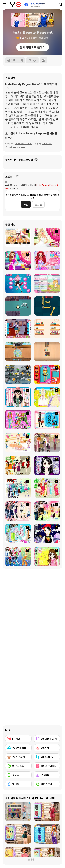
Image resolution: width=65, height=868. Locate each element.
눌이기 (33, 859)
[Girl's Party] (18, 443)
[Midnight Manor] (18, 306)
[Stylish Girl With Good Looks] (47, 534)
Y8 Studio (47, 143)
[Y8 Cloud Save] (47, 739)
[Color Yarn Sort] (47, 351)
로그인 (38, 204)
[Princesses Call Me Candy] (47, 260)
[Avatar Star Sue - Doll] (47, 374)
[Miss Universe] (18, 260)
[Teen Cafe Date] (18, 329)
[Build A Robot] (18, 374)
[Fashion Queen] (47, 420)
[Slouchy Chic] (47, 511)
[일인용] (18, 784)
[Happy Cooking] (18, 238)
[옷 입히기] (47, 775)
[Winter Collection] (18, 488)
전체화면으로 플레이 (33, 47)
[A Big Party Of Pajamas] (18, 534)
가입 (26, 204)
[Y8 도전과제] (18, 757)
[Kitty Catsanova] (47, 283)
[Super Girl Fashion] (18, 465)
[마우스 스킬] (18, 766)
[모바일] (18, 775)
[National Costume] (47, 488)
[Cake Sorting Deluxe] (47, 329)
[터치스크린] (47, 784)
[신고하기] (32, 60)
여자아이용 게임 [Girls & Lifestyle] (24, 143)
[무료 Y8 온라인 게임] (16, 5)
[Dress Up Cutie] (18, 397)
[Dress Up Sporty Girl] (18, 511)
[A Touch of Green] (18, 420)
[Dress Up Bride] (47, 397)
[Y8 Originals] (18, 748)
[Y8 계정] (47, 748)
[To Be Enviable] (47, 556)
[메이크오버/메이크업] (47, 766)
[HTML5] (18, 739)
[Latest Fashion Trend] (18, 556)
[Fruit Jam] (18, 351)
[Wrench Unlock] (47, 306)
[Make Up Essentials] (47, 465)
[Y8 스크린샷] (47, 757)
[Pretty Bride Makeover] (47, 238)
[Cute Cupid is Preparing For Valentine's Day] (18, 283)
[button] (9, 138)
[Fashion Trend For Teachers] (47, 443)
